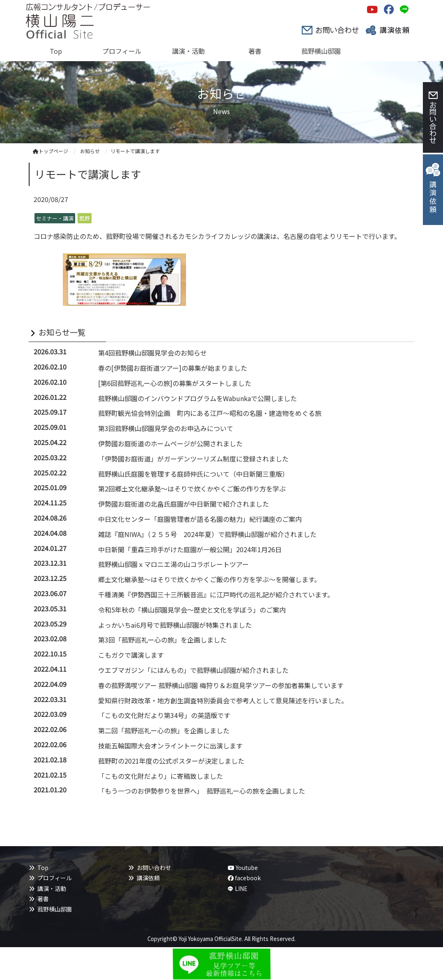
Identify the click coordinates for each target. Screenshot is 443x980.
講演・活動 (52, 888)
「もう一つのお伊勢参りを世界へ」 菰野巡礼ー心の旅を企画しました (202, 791)
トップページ (50, 151)
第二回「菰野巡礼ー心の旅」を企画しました (164, 730)
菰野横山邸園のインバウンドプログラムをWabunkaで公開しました (197, 398)
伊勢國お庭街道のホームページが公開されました (170, 443)
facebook (244, 878)
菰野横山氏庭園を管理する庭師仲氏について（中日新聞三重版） (193, 474)
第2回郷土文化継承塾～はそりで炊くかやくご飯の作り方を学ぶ (192, 489)
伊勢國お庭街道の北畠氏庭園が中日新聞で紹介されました (184, 504)
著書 (43, 899)
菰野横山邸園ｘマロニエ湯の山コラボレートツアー (173, 564)
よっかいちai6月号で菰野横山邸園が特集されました (175, 625)
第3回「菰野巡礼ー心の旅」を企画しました (162, 640)
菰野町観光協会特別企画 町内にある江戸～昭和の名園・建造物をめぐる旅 (210, 413)
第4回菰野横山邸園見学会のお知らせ (153, 353)
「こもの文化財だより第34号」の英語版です (164, 715)
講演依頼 (148, 878)
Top (43, 868)
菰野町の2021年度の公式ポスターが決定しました (171, 761)
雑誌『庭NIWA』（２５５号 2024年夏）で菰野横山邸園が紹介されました (207, 534)
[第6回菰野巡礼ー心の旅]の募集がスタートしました (175, 383)
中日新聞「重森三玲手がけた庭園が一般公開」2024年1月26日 (190, 549)
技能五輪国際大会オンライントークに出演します (170, 746)
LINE (241, 888)
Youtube (243, 868)
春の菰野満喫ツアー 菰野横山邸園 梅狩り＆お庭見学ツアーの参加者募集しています (221, 685)
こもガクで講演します (131, 655)
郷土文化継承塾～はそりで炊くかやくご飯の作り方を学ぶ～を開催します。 (209, 579)
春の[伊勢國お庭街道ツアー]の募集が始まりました (173, 368)
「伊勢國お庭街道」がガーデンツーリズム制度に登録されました (193, 459)
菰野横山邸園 (55, 909)
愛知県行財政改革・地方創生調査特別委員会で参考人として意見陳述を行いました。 (223, 700)
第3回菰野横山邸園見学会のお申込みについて (166, 428)
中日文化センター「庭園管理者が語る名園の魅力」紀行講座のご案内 (200, 519)
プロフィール (55, 878)
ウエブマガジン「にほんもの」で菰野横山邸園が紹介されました (193, 670)
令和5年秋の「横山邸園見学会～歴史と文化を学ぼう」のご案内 (192, 610)
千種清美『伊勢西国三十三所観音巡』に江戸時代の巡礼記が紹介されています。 (216, 594)
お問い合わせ (154, 868)
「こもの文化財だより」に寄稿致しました (161, 776)
